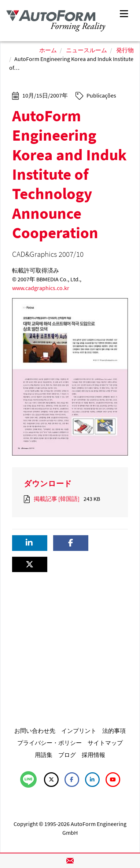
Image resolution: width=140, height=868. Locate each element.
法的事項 (114, 731)
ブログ (67, 755)
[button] (30, 543)
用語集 (44, 755)
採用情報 (93, 755)
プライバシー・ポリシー (49, 743)
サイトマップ (105, 743)
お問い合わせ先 (35, 731)
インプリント (79, 731)
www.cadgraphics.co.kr (41, 288)
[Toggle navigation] (124, 13)
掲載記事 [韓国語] (57, 499)
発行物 (125, 50)
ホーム (48, 50)
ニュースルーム (86, 50)
